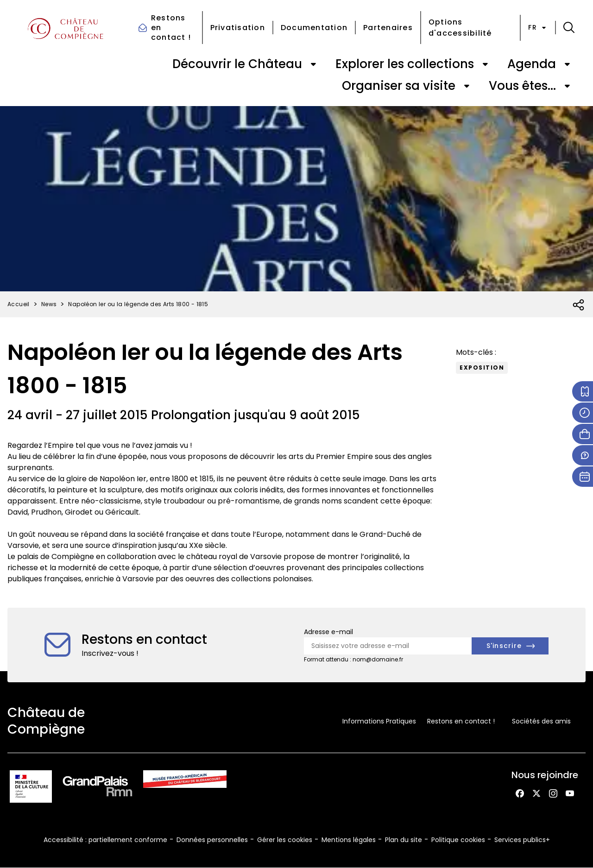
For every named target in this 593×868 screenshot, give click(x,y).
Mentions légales (349, 840)
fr (538, 27)
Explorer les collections (405, 64)
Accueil (19, 304)
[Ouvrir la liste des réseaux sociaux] (579, 305)
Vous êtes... (522, 86)
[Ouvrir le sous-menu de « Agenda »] (567, 64)
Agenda (532, 64)
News (49, 304)
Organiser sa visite (399, 86)
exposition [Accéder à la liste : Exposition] (482, 368)
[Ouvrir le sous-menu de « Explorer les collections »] (485, 64)
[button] (569, 28)
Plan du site (404, 840)
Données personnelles (212, 840)
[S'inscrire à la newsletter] (510, 646)
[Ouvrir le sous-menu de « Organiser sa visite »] (467, 86)
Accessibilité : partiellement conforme (105, 840)
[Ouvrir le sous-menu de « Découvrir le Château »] (313, 64)
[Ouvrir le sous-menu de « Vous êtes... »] (567, 86)
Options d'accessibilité (460, 28)
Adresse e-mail (328, 632)
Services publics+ (522, 840)
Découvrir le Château (237, 64)
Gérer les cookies (285, 840)
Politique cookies (458, 840)
